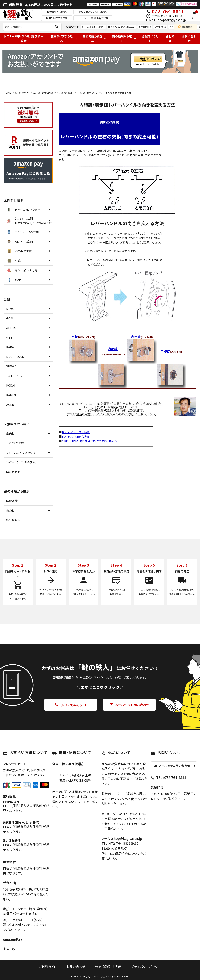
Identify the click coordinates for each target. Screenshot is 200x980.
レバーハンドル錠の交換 (21, 453)
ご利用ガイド (51, 966)
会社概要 (170, 38)
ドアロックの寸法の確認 (77, 432)
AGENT (11, 405)
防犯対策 (12, 501)
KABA (10, 347)
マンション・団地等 (22, 270)
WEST (10, 337)
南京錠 (11, 510)
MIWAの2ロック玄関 (23, 210)
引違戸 (15, 261)
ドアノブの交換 (15, 443)
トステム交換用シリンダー (93, 27)
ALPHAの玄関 (19, 241)
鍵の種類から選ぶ (122, 38)
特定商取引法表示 (107, 966)
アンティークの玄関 (22, 232)
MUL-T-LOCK (15, 357)
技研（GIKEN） (15, 376)
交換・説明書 (22, 93)
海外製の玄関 (19, 251)
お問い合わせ (189, 38)
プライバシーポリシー (143, 966)
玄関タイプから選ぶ (62, 38)
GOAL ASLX (160, 27)
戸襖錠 (165, 351)
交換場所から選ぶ (92, 38)
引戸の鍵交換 (145, 27)
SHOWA (11, 366)
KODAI (11, 385)
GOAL (10, 318)
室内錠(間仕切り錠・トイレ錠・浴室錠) (53, 93)
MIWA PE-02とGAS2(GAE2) (122, 27)
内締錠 (113, 349)
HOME (7, 93)
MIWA (10, 309)
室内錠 (11, 433)
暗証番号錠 (13, 472)
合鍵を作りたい (150, 38)
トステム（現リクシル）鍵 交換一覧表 (24, 38)
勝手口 (15, 280)
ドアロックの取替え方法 (77, 436)
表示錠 (136, 337)
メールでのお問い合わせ (172, 766)
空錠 (75, 337)
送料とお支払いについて (32, 925)
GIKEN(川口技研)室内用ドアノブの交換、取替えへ (93, 441)
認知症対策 (13, 520)
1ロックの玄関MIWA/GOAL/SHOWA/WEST (29, 221)
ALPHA (11, 328)
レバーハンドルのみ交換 (21, 462)
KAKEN (11, 395)
